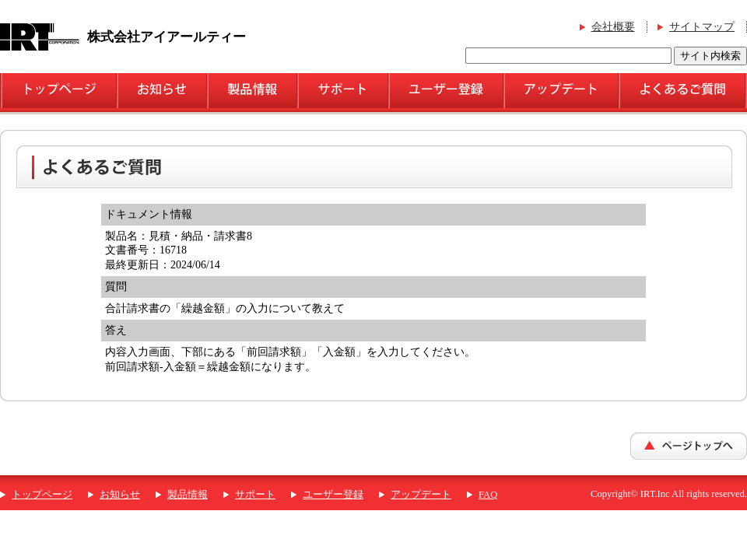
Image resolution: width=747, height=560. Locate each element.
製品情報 (188, 495)
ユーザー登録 (333, 495)
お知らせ (120, 495)
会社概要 (613, 27)
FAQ (488, 495)
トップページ (42, 495)
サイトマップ (702, 27)
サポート (255, 495)
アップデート (421, 495)
